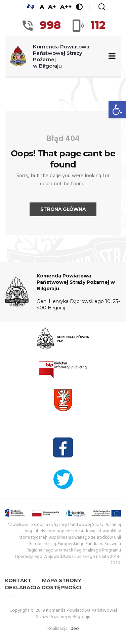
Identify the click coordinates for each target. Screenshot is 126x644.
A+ (52, 7)
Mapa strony (62, 580)
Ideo (74, 629)
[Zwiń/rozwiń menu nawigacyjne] (111, 56)
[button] (117, 110)
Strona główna (63, 209)
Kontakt (18, 580)
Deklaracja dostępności (43, 587)
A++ (66, 7)
